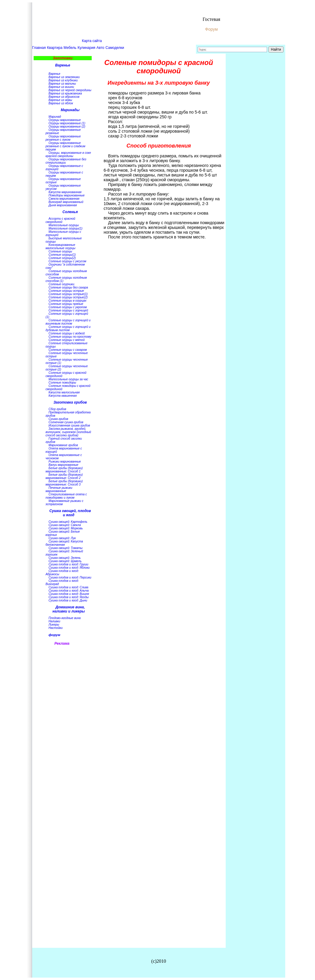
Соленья (70, 212)
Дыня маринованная (63, 205)
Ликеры (54, 625)
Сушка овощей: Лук (62, 538)
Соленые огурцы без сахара (68, 287)
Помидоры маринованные (67, 195)
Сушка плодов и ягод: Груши (68, 564)
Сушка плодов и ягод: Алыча (69, 591)
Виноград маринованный (66, 202)
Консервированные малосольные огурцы (60, 246)
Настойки (56, 628)
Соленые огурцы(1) (62, 255)
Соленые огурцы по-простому (70, 337)
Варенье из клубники (63, 80)
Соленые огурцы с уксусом (67, 261)
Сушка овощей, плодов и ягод (70, 513)
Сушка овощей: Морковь (66, 528)
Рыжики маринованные (65, 462)
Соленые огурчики (61, 284)
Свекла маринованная (64, 199)
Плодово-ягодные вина (65, 618)
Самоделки (115, 48)
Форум (212, 29)
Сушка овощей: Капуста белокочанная (64, 543)
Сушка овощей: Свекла (65, 525)
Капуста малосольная (64, 392)
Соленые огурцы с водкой (67, 333)
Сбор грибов (57, 409)
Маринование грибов (63, 445)
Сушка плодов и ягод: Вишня (69, 594)
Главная (39, 48)
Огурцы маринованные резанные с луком (63, 138)
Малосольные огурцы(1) (66, 228)
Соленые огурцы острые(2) (68, 297)
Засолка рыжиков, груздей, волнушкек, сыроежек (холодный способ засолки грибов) (68, 432)
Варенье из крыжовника (65, 93)
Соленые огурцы (60, 251)
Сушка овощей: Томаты (66, 548)
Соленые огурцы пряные (66, 304)
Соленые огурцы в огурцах (67, 301)
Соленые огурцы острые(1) (68, 294)
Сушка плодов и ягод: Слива (68, 587)
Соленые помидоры (62, 383)
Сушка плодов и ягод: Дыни (68, 600)
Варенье (63, 65)
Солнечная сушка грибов (66, 422)
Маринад (55, 117)
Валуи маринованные (63, 465)
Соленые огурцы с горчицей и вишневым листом (68, 322)
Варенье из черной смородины (70, 90)
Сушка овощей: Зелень (65, 558)
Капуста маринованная (65, 192)
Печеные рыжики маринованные (59, 489)
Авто (100, 48)
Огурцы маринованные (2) (67, 127)
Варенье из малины (62, 84)
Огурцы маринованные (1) (67, 123)
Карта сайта (92, 41)
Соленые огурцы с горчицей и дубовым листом (68, 328)
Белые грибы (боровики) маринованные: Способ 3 (64, 483)
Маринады (70, 110)
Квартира (55, 48)
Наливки (54, 621)
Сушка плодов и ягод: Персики (70, 577)
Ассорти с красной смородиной (60, 220)
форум (54, 635)
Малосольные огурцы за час (68, 379)
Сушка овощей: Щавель (65, 561)
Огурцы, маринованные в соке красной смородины (68, 154)
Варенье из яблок (61, 103)
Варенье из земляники (64, 77)
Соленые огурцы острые (66, 291)
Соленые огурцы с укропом (68, 307)
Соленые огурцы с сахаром (68, 350)
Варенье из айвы (60, 100)
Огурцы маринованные (65, 120)
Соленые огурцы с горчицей (68, 310)
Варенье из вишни (61, 87)
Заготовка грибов (70, 402)
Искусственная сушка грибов (69, 425)
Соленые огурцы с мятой (67, 340)
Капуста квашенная (63, 396)
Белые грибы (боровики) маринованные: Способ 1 (64, 470)
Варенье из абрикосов (64, 97)
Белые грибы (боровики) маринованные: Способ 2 (64, 476)
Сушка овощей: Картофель (68, 522)
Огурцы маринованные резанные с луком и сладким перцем (65, 146)
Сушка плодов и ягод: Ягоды (69, 597)
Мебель (70, 48)
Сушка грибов (58, 419)
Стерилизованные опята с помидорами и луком (66, 496)
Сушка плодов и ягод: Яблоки (69, 568)
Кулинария (87, 48)
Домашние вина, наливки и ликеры (69, 609)
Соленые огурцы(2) (62, 258)
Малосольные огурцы (64, 225)
